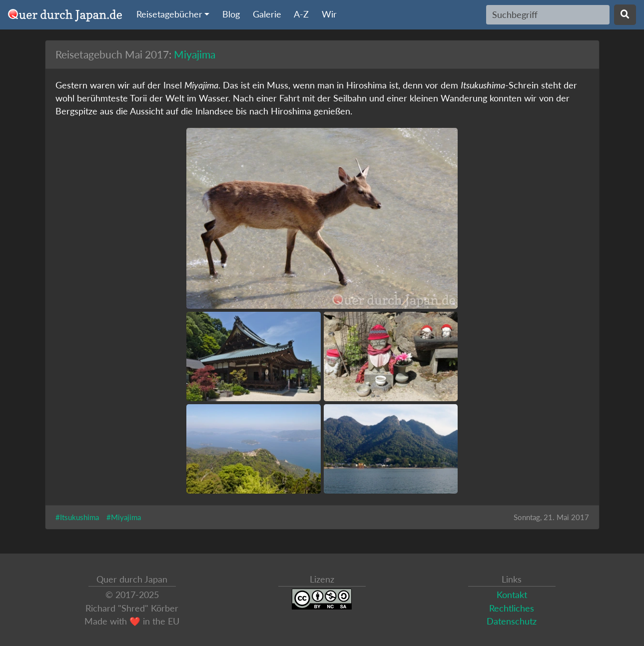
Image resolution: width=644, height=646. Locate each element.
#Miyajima (124, 517)
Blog (231, 14)
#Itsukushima (77, 517)
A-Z (301, 14)
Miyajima (195, 54)
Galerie (267, 14)
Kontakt (512, 595)
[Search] (548, 14)
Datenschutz (512, 621)
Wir (329, 14)
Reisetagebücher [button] (169, 14)
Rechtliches (512, 608)
